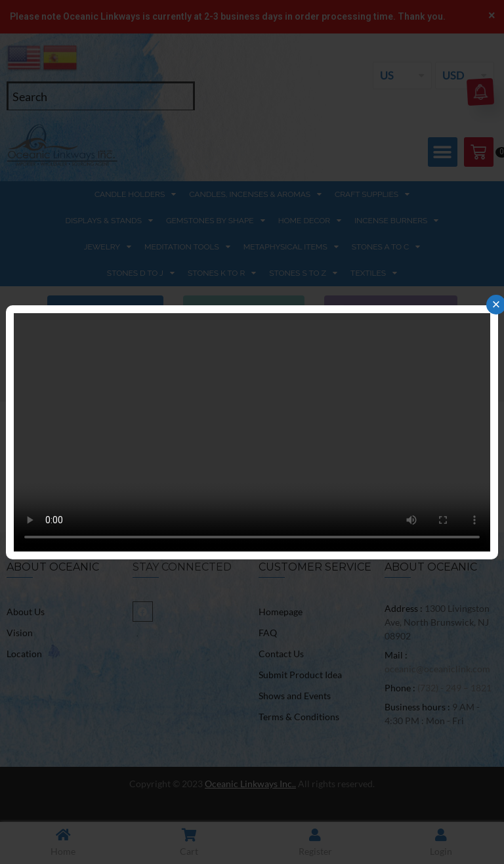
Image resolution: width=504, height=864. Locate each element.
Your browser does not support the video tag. (252, 432)
